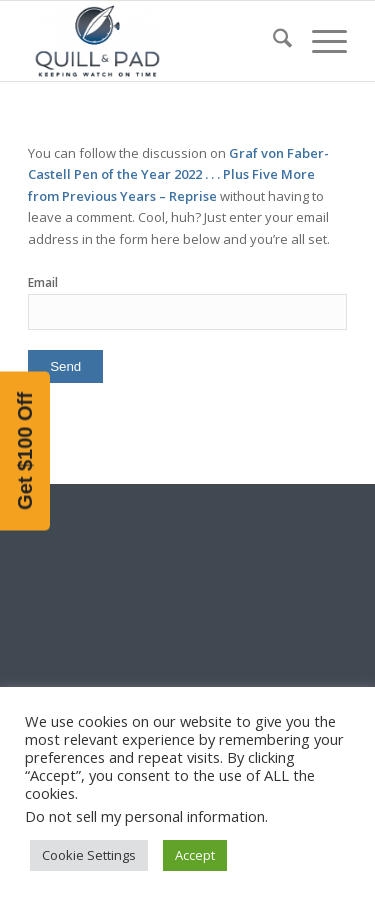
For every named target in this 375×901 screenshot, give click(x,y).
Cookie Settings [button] (89, 855)
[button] (25, 450)
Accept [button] (195, 855)
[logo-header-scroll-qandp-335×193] (155, 41)
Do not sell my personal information (145, 816)
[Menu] (319, 41)
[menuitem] (272, 41)
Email (43, 282)
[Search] (272, 41)
